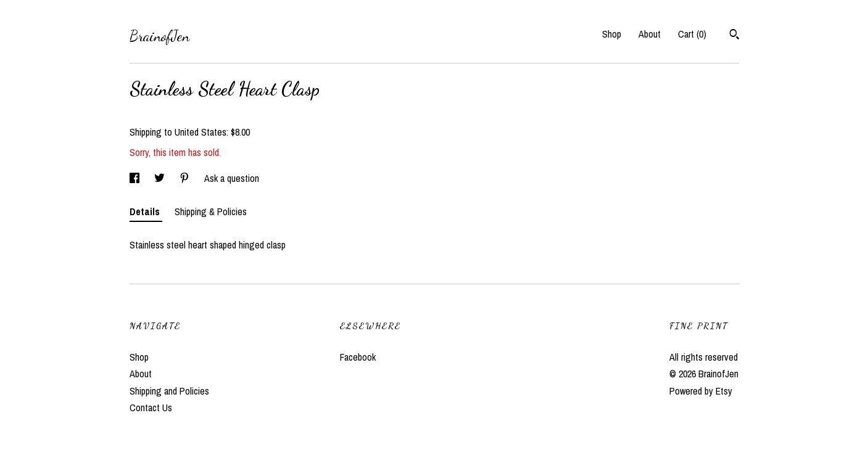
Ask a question (232, 178)
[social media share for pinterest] (186, 178)
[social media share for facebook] (136, 178)
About (650, 34)
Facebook (358, 357)
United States (200, 132)
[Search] (734, 36)
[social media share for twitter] (161, 178)
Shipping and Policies (169, 391)
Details (146, 211)
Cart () (692, 34)
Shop (612, 34)
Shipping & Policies (211, 211)
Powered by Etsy (701, 391)
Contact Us (151, 408)
